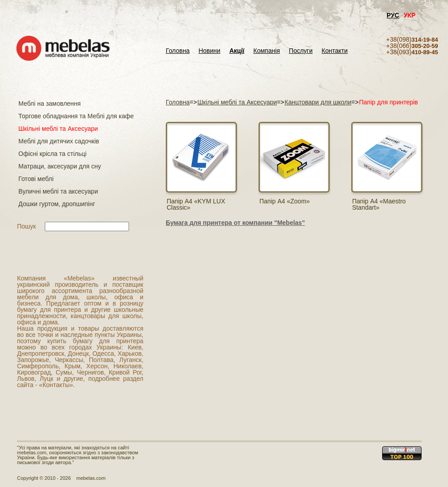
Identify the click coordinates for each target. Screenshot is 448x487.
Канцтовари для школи (318, 102)
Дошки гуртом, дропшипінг (57, 204)
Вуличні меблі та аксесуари (58, 191)
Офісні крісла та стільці (52, 154)
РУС (393, 15)
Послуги (301, 51)
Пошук (26, 226)
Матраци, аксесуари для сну (60, 166)
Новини (209, 51)
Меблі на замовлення (50, 103)
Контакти (335, 51)
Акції (237, 51)
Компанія (266, 51)
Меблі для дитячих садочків (59, 141)
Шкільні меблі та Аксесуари (58, 129)
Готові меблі (36, 179)
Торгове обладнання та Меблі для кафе (76, 116)
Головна (178, 51)
